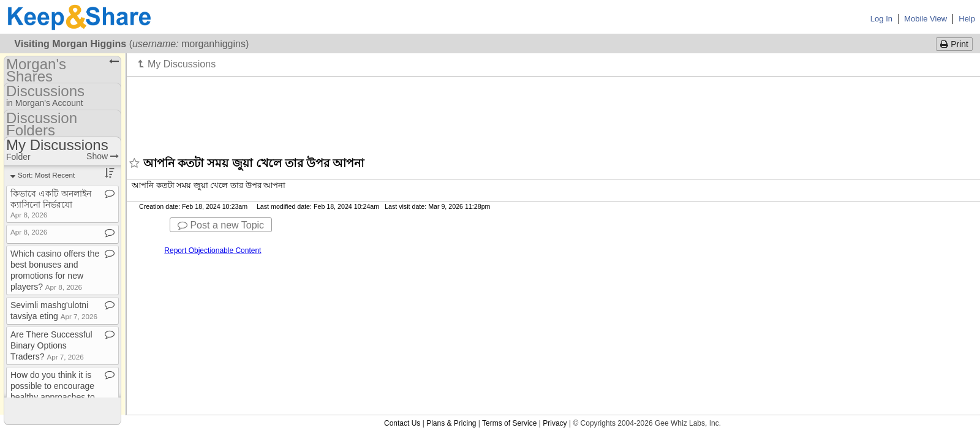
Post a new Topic (221, 225)
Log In (881, 19)
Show (103, 156)
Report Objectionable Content (213, 251)
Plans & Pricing (451, 423)
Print (954, 44)
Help (967, 19)
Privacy (555, 423)
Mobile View (925, 19)
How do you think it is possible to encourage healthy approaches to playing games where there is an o (54, 397)
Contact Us (402, 423)
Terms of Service (509, 423)
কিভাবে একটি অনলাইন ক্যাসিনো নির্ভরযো (51, 204)
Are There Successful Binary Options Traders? (51, 345)
